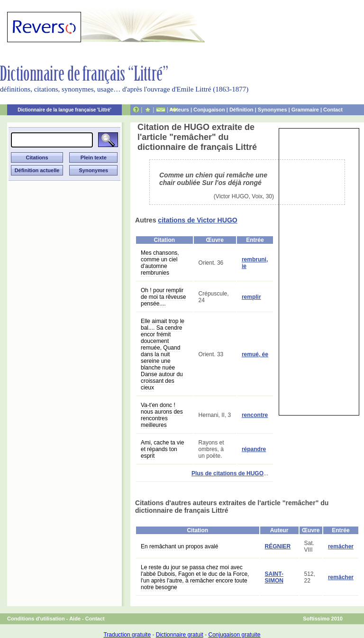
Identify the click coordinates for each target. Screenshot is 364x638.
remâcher (341, 546)
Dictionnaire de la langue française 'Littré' (64, 110)
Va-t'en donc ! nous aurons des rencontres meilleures (162, 415)
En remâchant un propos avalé (179, 546)
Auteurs (179, 110)
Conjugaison (209, 110)
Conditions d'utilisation (36, 619)
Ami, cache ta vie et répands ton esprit (162, 449)
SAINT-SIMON (274, 577)
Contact (333, 110)
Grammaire (305, 110)
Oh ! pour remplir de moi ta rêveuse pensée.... (163, 297)
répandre (254, 449)
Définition (241, 110)
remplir (251, 297)
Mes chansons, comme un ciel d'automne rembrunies (160, 263)
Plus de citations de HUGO (227, 473)
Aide (75, 619)
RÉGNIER (278, 546)
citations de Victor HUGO (197, 220)
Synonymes (273, 110)
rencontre (255, 415)
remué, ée (255, 354)
